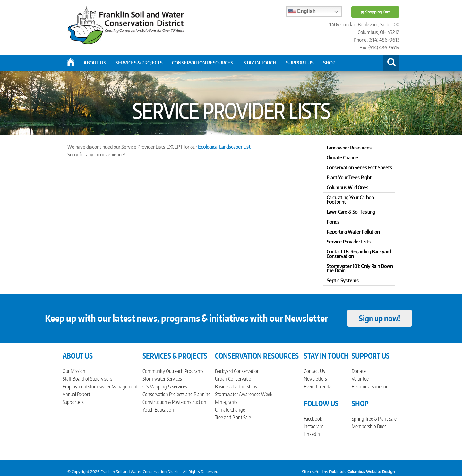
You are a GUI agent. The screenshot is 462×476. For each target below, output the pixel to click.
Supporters (73, 402)
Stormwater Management (113, 387)
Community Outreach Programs (173, 371)
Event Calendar (318, 387)
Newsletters (315, 379)
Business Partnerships (236, 387)
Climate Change (230, 410)
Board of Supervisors (92, 379)
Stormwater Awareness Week (244, 394)
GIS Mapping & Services (165, 387)
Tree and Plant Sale (233, 417)
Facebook (313, 419)
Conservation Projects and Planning (177, 394)
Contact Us (314, 371)
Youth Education (158, 410)
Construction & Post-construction (174, 402)
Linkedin (312, 434)
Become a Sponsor (370, 387)
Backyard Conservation (237, 371)
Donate (359, 371)
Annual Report (76, 394)
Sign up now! (379, 318)
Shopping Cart (375, 12)
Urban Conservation (234, 379)
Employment (75, 387)
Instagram (314, 426)
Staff (67, 379)
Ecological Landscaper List (225, 147)
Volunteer (361, 379)
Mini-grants (226, 402)
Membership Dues (369, 426)
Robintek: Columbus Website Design (362, 472)
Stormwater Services (162, 379)
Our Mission (74, 371)
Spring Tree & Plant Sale (374, 419)
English (302, 12)
